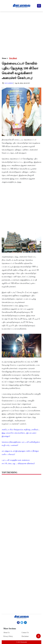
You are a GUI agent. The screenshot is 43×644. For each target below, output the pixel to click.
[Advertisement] (21, 34)
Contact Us (25, 633)
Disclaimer (25, 636)
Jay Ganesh (9, 83)
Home (4, 58)
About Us (7, 633)
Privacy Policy (8, 636)
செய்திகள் (13, 58)
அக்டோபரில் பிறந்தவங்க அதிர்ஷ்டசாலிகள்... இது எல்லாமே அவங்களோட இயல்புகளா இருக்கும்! (21, 433)
